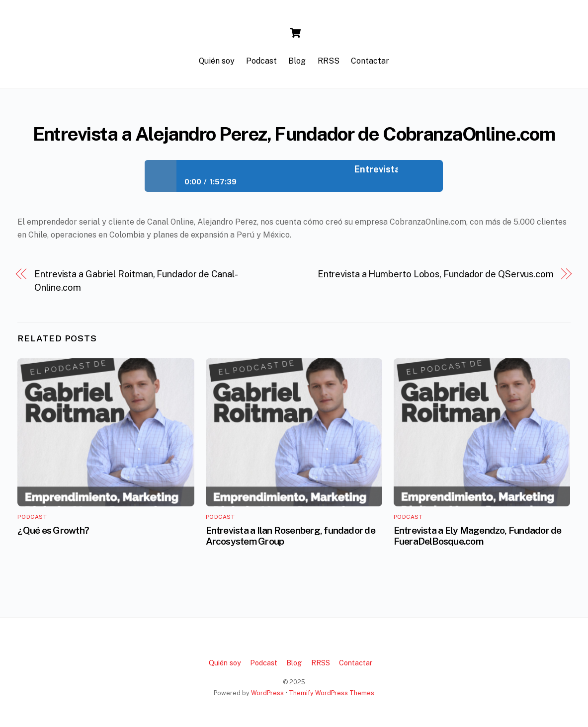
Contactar (370, 61)
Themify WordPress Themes (332, 693)
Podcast (261, 61)
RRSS (329, 61)
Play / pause (161, 176)
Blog (297, 61)
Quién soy (217, 61)
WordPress (267, 693)
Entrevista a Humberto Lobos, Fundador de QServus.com (436, 274)
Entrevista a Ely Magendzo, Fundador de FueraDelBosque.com (478, 536)
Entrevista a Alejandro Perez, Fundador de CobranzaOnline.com (294, 134)
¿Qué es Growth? (53, 530)
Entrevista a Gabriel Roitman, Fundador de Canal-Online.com (136, 281)
